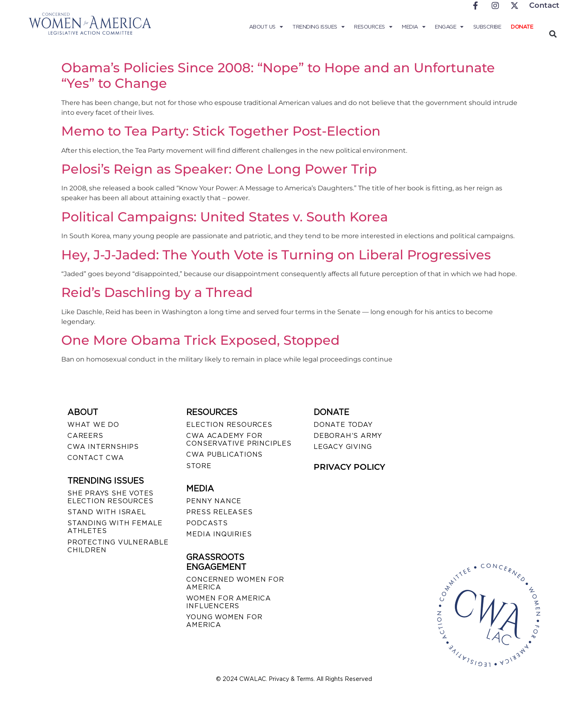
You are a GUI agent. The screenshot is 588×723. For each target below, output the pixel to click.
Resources (373, 27)
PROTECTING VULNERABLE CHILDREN (118, 546)
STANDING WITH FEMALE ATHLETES (115, 527)
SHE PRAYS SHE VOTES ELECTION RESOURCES (110, 497)
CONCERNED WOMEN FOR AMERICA (235, 583)
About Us (266, 27)
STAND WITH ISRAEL (107, 512)
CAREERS (85, 436)
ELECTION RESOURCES (229, 425)
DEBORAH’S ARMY (348, 436)
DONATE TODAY (343, 425)
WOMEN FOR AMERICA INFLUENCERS (229, 602)
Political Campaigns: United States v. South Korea (225, 217)
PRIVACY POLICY (349, 467)
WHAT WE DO (93, 425)
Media (413, 27)
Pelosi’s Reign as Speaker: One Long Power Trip (219, 169)
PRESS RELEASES (219, 512)
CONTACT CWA (96, 458)
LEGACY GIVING (343, 447)
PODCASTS (207, 523)
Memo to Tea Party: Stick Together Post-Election (221, 131)
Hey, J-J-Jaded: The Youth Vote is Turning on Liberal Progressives (276, 255)
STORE (199, 466)
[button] (553, 34)
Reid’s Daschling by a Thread (157, 292)
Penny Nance (214, 501)
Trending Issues (318, 27)
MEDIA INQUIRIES (219, 534)
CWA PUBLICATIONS (224, 454)
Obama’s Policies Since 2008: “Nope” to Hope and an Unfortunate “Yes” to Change (278, 75)
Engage (449, 27)
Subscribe (487, 27)
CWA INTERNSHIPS (103, 447)
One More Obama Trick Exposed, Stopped (200, 340)
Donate (522, 27)
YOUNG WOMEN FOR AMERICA (224, 621)
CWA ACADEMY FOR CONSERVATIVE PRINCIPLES (239, 440)
